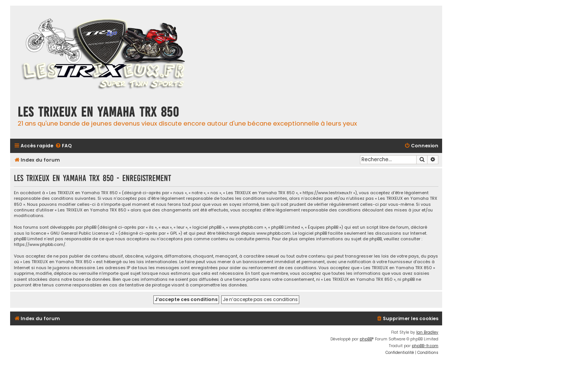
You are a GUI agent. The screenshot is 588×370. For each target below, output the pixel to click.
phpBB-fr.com (425, 346)
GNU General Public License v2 (82, 233)
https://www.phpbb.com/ (40, 245)
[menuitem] (63, 146)
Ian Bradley (427, 332)
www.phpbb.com (274, 233)
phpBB (366, 339)
